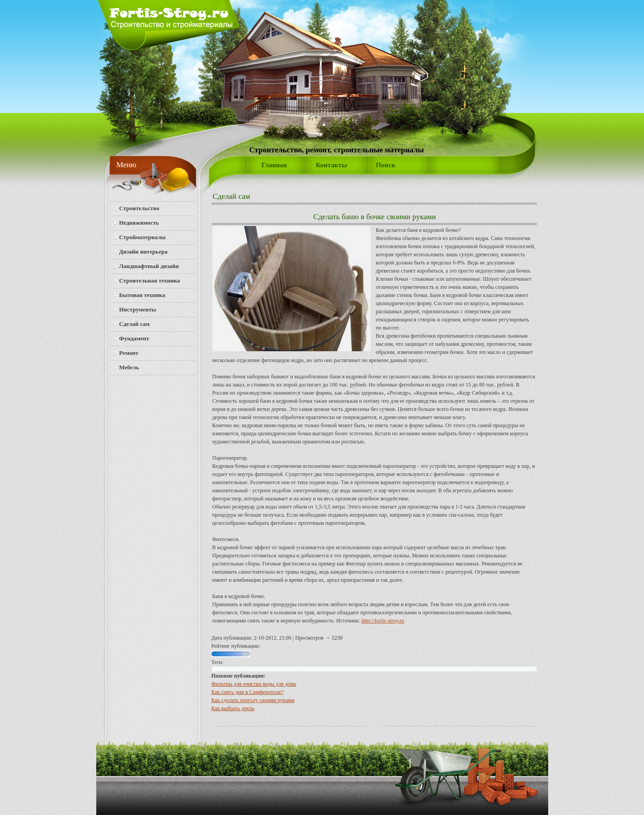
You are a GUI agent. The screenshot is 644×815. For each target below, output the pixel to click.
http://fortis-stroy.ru (383, 621)
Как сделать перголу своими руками (253, 700)
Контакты (331, 165)
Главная (274, 165)
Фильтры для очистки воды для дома (254, 684)
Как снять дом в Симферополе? (248, 692)
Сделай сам (232, 196)
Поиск (386, 165)
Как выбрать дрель (233, 708)
